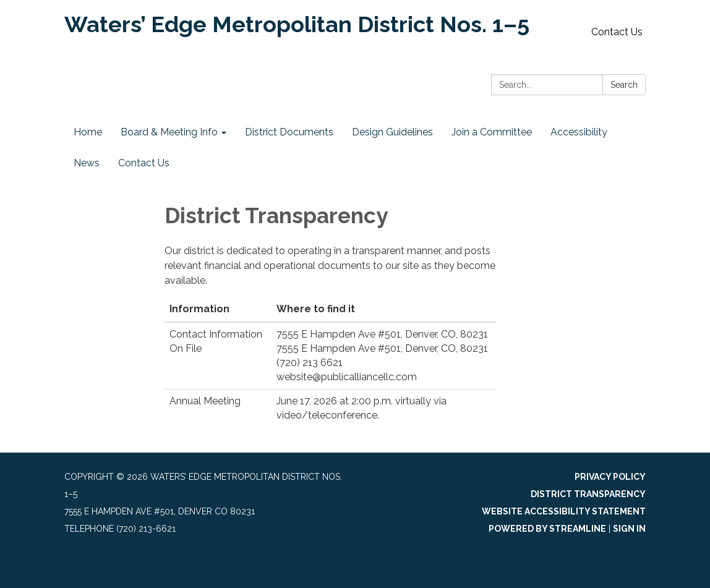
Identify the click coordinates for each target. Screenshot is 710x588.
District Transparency (588, 494)
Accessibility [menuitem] (579, 132)
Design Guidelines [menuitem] (392, 132)
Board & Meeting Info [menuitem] (169, 132)
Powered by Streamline (547, 529)
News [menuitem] (87, 163)
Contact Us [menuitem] (144, 163)
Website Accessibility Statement (564, 511)
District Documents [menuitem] (289, 132)
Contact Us (617, 32)
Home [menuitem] (88, 132)
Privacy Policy (610, 477)
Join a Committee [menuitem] (492, 132)
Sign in (629, 529)
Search (624, 85)
